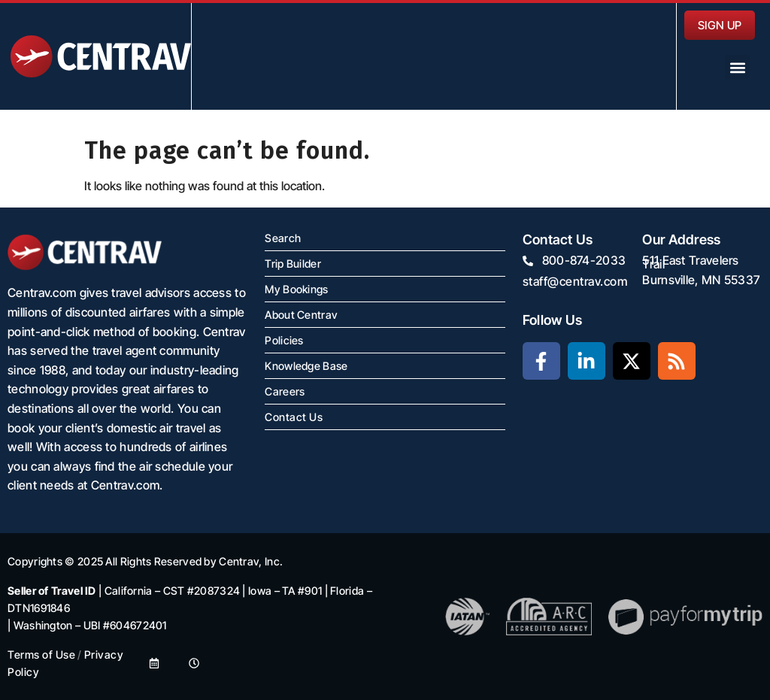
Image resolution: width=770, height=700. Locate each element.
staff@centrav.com (575, 281)
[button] (737, 67)
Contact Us (294, 417)
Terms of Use (41, 655)
